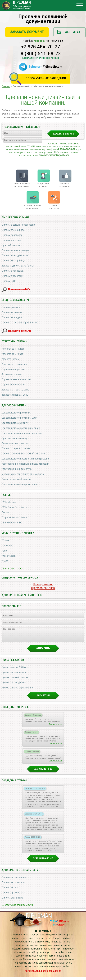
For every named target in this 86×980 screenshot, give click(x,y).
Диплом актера (10, 890)
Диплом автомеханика (14, 880)
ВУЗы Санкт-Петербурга (15, 507)
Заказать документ (27, 32)
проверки (40, 41)
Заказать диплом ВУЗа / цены (18, 266)
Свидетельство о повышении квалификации (25, 459)
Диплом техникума (12, 312)
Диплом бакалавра (12, 235)
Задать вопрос (43, 772)
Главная (6, 87)
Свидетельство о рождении (17, 413)
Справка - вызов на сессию (16, 380)
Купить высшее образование (17, 691)
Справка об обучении (13, 369)
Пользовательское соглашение (43, 974)
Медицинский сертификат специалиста (23, 474)
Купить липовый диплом (15, 680)
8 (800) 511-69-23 (41, 54)
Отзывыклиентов (65, 185)
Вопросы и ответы (43, 185)
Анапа (5, 561)
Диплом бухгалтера (12, 901)
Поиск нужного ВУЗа (19, 289)
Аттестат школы (10, 359)
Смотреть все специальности (17, 908)
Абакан (6, 541)
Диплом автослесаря (13, 885)
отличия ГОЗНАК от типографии (21, 185)
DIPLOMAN (39, 919)
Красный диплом (11, 245)
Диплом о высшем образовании (19, 225)
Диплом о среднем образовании (19, 323)
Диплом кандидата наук (15, 256)
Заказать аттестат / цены (16, 390)
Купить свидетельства (14, 675)
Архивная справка (12, 374)
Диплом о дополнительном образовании (24, 454)
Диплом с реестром (12, 276)
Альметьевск (9, 556)
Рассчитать (73, 32)
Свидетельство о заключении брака (21, 428)
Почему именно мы (12, 523)
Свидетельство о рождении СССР (19, 418)
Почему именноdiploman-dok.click (43, 586)
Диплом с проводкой (13, 271)
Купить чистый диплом (14, 685)
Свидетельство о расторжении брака (22, 433)
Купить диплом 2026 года (15, 670)
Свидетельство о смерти (15, 423)
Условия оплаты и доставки (32, 207)
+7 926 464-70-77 (41, 47)
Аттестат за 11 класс (13, 349)
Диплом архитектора (13, 896)
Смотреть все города (13, 568)
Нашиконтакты (54, 207)
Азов (4, 551)
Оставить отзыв (43, 861)
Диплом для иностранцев (16, 250)
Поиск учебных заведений (46, 79)
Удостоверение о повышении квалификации (25, 464)
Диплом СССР (9, 281)
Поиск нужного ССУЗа (20, 331)
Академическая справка (15, 364)
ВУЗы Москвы (9, 502)
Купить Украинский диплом (16, 479)
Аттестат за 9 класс (12, 354)
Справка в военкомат (13, 385)
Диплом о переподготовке (16, 449)
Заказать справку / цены (15, 395)
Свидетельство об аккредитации (19, 484)
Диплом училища (11, 307)
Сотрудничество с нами (14, 518)
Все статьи (43, 698)
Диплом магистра (11, 240)
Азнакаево (7, 546)
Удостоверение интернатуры (17, 469)
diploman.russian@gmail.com (54, 155)
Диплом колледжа (12, 318)
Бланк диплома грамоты (15, 443)
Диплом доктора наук (14, 261)
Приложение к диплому (15, 438)
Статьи (5, 512)
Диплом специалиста (13, 230)
